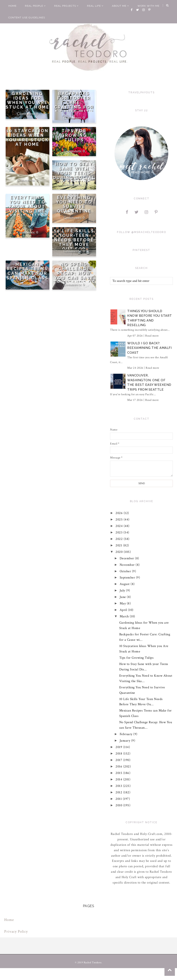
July (123, 591)
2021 (120, 545)
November (128, 565)
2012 (120, 792)
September (128, 578)
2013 (119, 786)
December (127, 558)
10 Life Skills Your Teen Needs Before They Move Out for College (74, 242)
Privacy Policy (16, 931)
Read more (152, 336)
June (123, 597)
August (125, 584)
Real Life (95, 6)
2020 (120, 552)
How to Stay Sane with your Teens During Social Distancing (74, 173)
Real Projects (66, 6)
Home (12, 6)
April (124, 610)
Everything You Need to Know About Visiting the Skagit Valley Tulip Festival (28, 209)
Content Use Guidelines (27, 18)
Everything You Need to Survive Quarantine (74, 204)
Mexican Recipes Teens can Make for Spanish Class (28, 271)
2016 (120, 767)
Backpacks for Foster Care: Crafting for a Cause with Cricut (74, 105)
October (126, 571)
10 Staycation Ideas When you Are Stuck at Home (27, 138)
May (123, 603)
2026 (120, 513)
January (125, 741)
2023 (120, 532)
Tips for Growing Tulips (74, 135)
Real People (35, 6)
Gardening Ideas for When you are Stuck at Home (28, 100)
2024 (120, 526)
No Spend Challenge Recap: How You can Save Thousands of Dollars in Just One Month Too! (74, 280)
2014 (120, 779)
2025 (120, 520)
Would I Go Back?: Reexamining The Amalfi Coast (149, 348)
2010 (120, 805)
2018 (120, 754)
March (125, 616)
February (127, 734)
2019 (120, 747)
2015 (120, 773)
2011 (119, 799)
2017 (120, 760)
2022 (120, 539)
